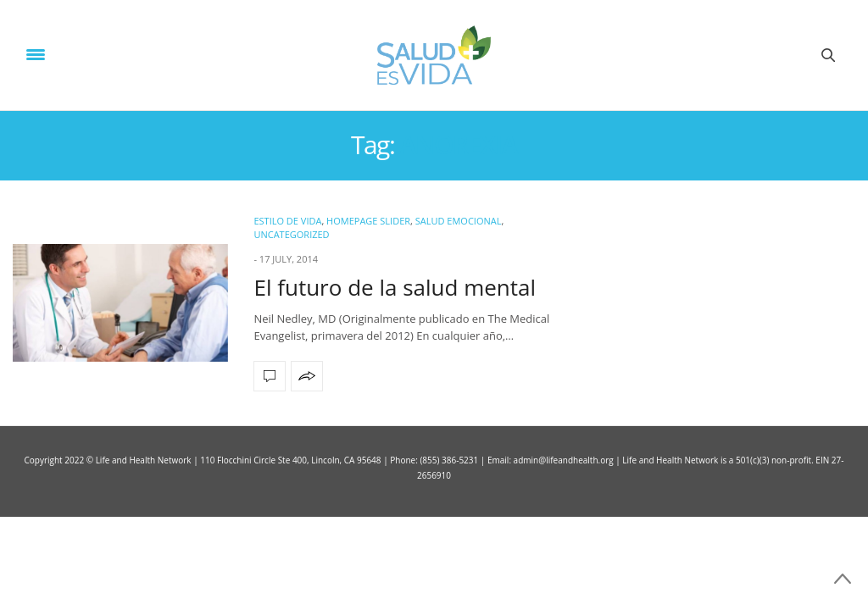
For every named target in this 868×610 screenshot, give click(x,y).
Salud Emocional (459, 221)
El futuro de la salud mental (395, 287)
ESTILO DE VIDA (287, 221)
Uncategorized (291, 234)
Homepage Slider (368, 221)
